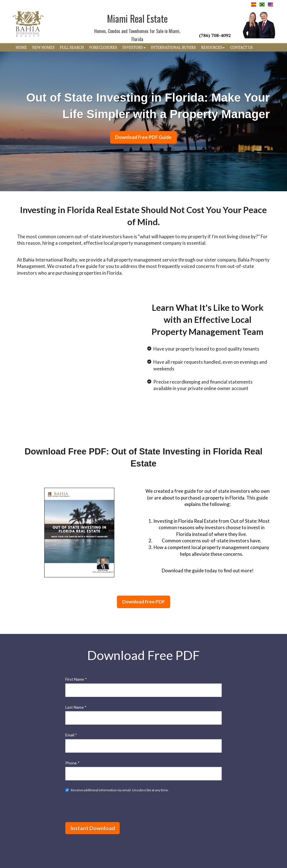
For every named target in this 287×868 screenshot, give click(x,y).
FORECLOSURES (103, 47)
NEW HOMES (43, 47)
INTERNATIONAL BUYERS (173, 47)
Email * (71, 735)
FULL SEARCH (72, 47)
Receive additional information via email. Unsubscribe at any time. (117, 790)
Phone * (72, 763)
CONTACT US (241, 47)
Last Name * (76, 707)
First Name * (76, 679)
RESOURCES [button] (213, 47)
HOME (21, 47)
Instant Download (93, 828)
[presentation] (108, 807)
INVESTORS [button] (134, 47)
